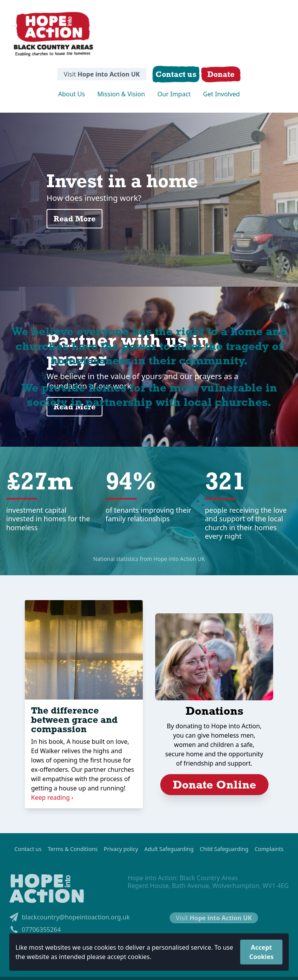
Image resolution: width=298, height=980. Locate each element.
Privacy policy (121, 849)
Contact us (28, 849)
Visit (102, 74)
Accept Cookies (261, 952)
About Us (72, 94)
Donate (221, 74)
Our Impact (174, 94)
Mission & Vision (121, 94)
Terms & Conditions (73, 849)
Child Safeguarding (224, 849)
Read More (74, 218)
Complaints (269, 849)
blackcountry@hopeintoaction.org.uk (69, 917)
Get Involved (221, 94)
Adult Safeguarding (169, 849)
